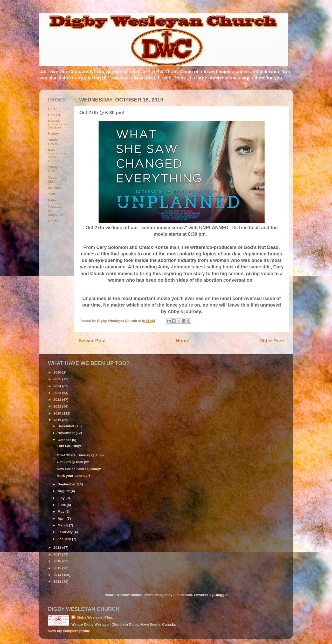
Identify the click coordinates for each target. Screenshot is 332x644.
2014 (58, 575)
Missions (55, 188)
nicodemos (182, 595)
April (62, 518)
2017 (58, 554)
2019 (58, 420)
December (67, 426)
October (65, 440)
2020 (58, 413)
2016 (58, 561)
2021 (58, 406)
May (61, 511)
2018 (58, 548)
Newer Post (92, 341)
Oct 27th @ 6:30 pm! (74, 462)
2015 (58, 568)
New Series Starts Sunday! (79, 469)
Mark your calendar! (73, 476)
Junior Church (54, 158)
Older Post (272, 341)
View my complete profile (69, 631)
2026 (58, 372)
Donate (54, 221)
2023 (58, 393)
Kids (51, 150)
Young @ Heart (55, 169)
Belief (52, 200)
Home (182, 341)
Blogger (221, 595)
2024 (58, 386)
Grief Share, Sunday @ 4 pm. (81, 455)
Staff (52, 194)
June (62, 505)
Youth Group (53, 142)
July (62, 498)
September (67, 484)
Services (55, 127)
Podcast (54, 121)
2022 (58, 400)
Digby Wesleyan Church (96, 617)
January (65, 539)
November (67, 433)
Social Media (53, 179)
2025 (58, 379)
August (64, 491)
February (66, 532)
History (53, 134)
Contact (54, 115)
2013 (58, 582)
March (63, 525)
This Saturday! (69, 446)
